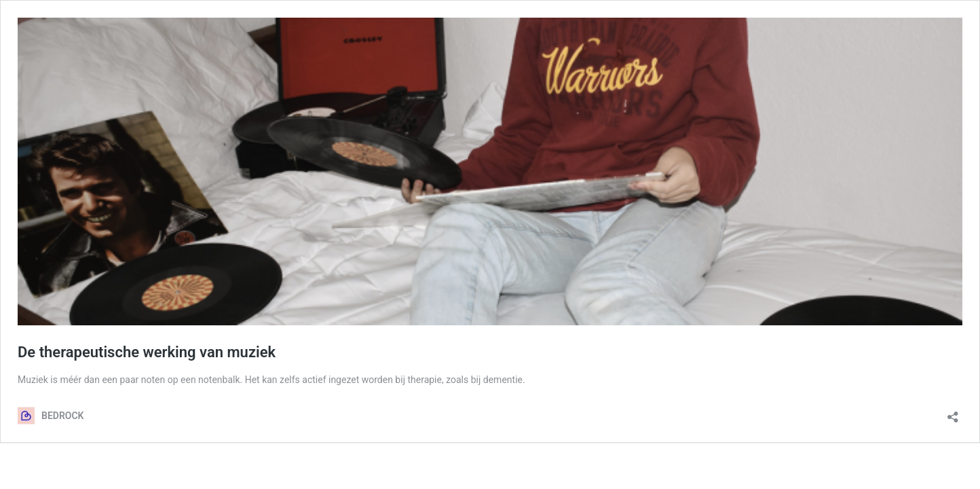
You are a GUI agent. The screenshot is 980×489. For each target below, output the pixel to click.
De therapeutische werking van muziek (147, 352)
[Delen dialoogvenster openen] (953, 413)
